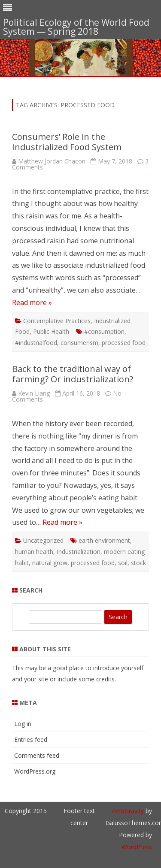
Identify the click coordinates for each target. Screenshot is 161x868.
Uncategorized (43, 540)
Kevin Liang (34, 393)
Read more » (32, 302)
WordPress (137, 847)
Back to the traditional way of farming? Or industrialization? (73, 374)
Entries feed (31, 739)
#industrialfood (36, 343)
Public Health (51, 331)
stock (138, 563)
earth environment (104, 540)
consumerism (79, 343)
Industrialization (79, 552)
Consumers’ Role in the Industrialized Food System (67, 142)
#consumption (104, 331)
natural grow (50, 563)
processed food (124, 343)
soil (123, 563)
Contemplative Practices (57, 321)
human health (34, 552)
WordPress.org (35, 771)
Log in (23, 724)
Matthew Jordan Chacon (52, 161)
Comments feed (37, 755)
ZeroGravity (128, 811)
